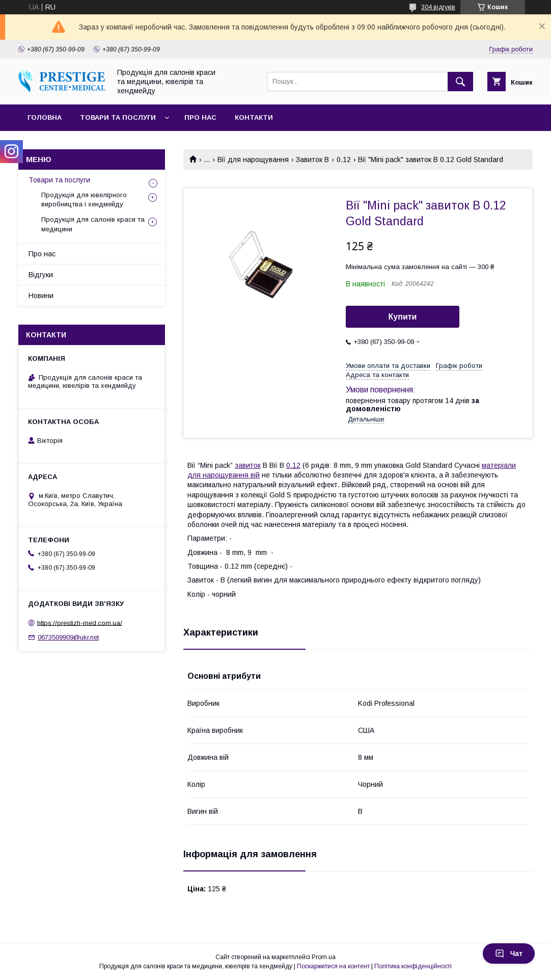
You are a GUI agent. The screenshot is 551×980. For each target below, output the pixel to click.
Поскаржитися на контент (333, 966)
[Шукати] (460, 82)
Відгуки (41, 275)
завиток (248, 465)
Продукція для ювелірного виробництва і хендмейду (84, 200)
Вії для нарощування (253, 160)
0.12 (344, 160)
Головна (45, 117)
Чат (509, 953)
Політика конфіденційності (413, 966)
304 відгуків (438, 7)
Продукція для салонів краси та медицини (93, 224)
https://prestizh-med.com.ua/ (80, 623)
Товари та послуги (118, 117)
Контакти (254, 117)
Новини (41, 296)
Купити (403, 317)
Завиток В (312, 160)
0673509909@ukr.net (68, 637)
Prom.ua (324, 957)
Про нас (200, 117)
